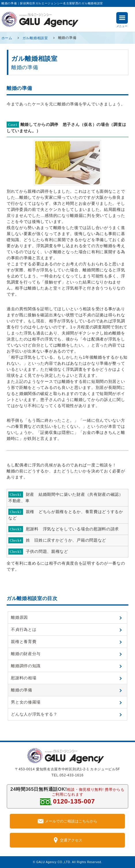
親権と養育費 (24, 642)
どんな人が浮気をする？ (34, 714)
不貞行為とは (24, 629)
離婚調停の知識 (26, 666)
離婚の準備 (22, 690)
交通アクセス (67, 840)
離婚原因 (19, 617)
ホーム (7, 38)
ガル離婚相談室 (35, 38)
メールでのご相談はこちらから (67, 821)
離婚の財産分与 (26, 654)
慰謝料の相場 (24, 678)
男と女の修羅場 (26, 702)
